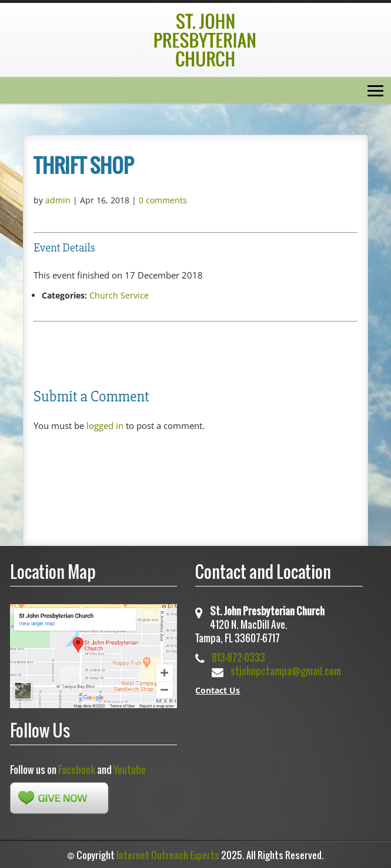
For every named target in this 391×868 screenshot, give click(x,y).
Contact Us (218, 690)
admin (58, 200)
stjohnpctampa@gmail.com (286, 671)
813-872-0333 (238, 657)
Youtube (130, 770)
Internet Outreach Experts (168, 855)
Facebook (77, 770)
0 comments (163, 200)
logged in (105, 425)
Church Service (119, 295)
